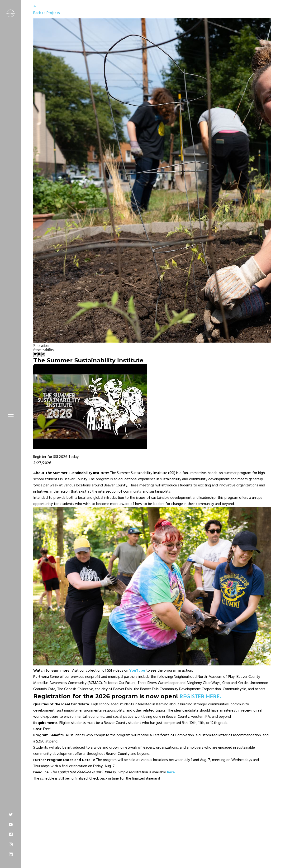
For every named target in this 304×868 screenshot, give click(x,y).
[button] (11, 415)
